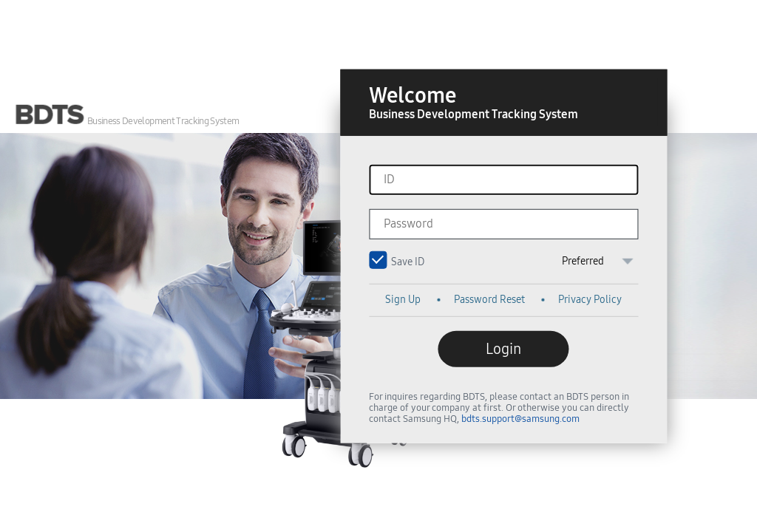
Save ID (380, 259)
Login (503, 349)
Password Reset (489, 300)
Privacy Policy (590, 300)
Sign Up (403, 300)
